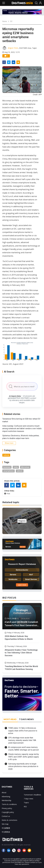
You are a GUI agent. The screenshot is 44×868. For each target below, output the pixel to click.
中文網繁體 (6, 828)
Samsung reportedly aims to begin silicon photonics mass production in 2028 (23, 766)
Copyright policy (8, 812)
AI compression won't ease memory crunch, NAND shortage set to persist (23, 749)
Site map (5, 824)
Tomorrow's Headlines (32, 795)
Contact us (6, 816)
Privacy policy (7, 808)
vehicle (20, 471)
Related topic (11, 502)
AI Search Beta (15, 396)
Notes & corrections (10, 820)
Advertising (6, 796)
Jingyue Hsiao (13, 48)
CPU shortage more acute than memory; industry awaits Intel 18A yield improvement (22, 740)
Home (5, 21)
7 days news (29, 799)
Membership (7, 800)
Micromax (25, 467)
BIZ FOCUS (9, 598)
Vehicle (6, 455)
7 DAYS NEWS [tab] (26, 719)
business (7, 467)
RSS (25, 807)
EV (11, 21)
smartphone (9, 471)
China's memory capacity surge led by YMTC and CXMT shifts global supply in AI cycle (24, 757)
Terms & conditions (9, 804)
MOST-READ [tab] (10, 719)
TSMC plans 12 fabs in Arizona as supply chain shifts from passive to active (23, 731)
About (4, 792)
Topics (26, 803)
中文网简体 (6, 832)
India (16, 467)
